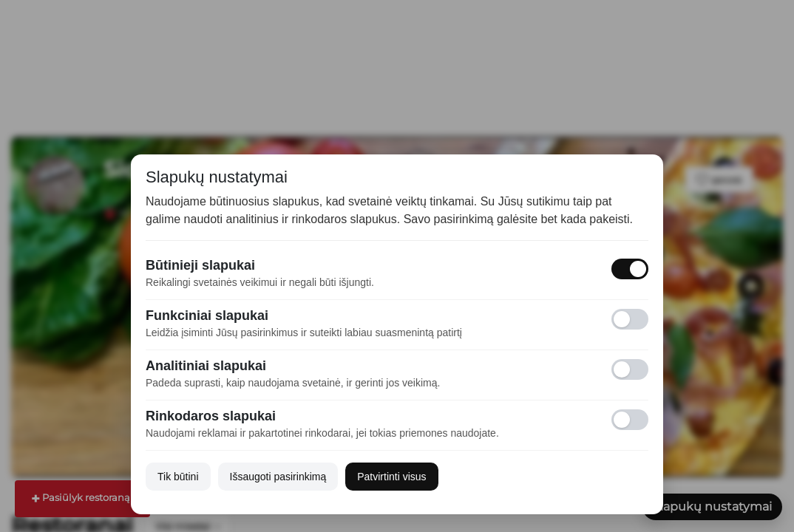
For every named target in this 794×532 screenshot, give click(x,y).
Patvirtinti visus (391, 477)
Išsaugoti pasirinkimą (278, 477)
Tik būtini (178, 477)
